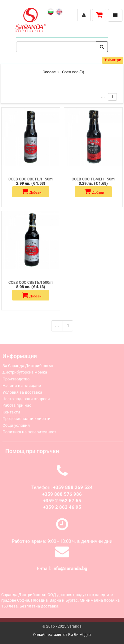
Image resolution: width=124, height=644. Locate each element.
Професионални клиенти (27, 420)
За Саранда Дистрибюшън (28, 367)
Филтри (113, 60)
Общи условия (16, 427)
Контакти (11, 414)
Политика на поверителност (29, 433)
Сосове (49, 72)
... (57, 326)
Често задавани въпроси (26, 400)
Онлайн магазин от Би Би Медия (62, 635)
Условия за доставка (22, 394)
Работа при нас (17, 407)
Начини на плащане (22, 387)
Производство (16, 380)
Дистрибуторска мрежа (25, 374)
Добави (31, 192)
